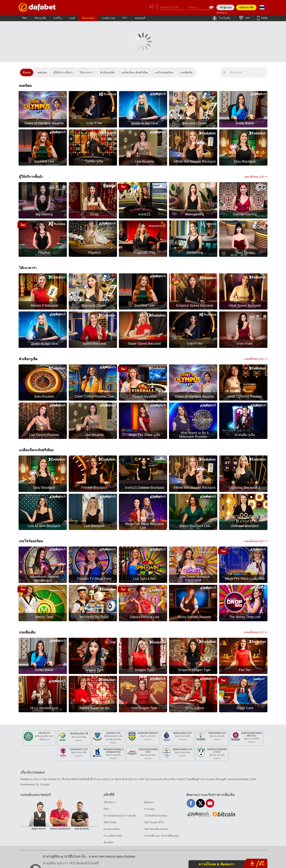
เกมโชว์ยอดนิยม (164, 72)
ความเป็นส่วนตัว (113, 836)
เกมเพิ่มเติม (186, 72)
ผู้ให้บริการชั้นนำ (63, 72)
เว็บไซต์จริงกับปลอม (156, 816)
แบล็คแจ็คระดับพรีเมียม (135, 72)
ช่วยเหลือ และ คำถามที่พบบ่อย (161, 836)
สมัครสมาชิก (246, 7)
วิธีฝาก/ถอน (110, 822)
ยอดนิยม (42, 72)
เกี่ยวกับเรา (110, 802)
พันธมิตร (108, 842)
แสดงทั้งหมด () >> (256, 177)
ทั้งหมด (27, 72)
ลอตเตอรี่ (140, 18)
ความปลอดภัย (111, 829)
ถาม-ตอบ (149, 809)
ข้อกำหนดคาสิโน (154, 822)
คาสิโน (58, 18)
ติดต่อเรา (149, 802)
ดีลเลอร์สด (88, 18)
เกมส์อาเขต (109, 18)
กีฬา (25, 18)
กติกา (107, 809)
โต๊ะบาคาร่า (86, 72)
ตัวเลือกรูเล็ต (107, 72)
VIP (247, 18)
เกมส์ (72, 18)
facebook (191, 803)
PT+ (125, 18)
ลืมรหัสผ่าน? (222, 13)
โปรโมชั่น (224, 18)
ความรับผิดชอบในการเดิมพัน (120, 816)
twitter (200, 803)
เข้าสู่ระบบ (225, 7)
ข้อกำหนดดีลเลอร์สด (156, 829)
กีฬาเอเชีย (40, 18)
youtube (210, 803)
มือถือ (264, 18)
